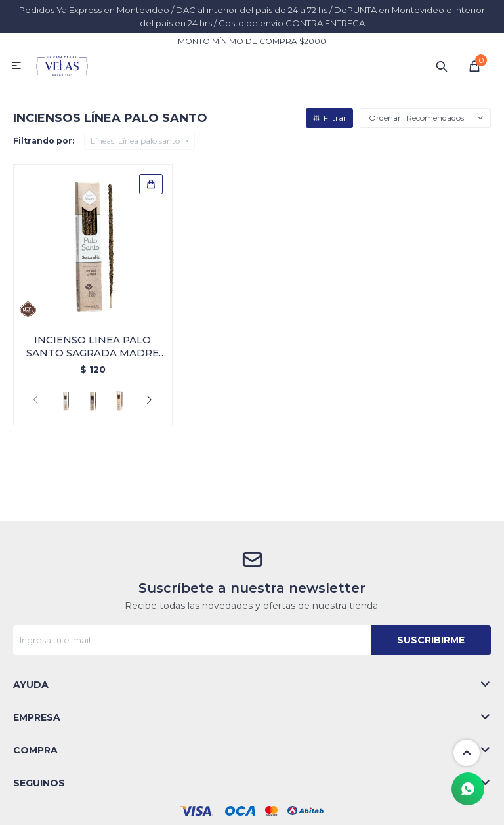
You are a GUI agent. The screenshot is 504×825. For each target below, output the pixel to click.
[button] (149, 400)
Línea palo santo (135, 141)
